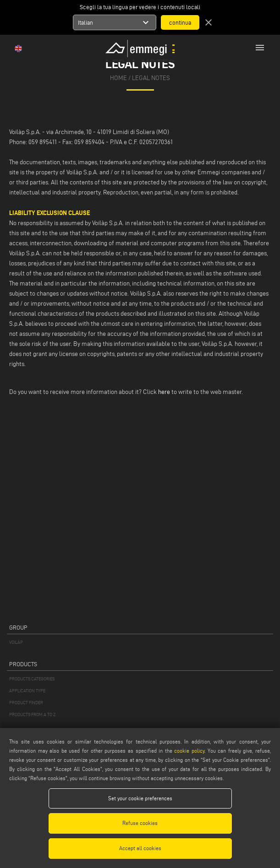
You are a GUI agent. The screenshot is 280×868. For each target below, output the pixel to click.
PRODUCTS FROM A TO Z (32, 714)
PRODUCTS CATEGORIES (32, 679)
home (118, 78)
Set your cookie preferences (140, 798)
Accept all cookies (140, 848)
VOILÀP (16, 642)
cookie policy (189, 751)
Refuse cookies (140, 823)
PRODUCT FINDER (26, 703)
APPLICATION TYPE (27, 691)
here (164, 392)
